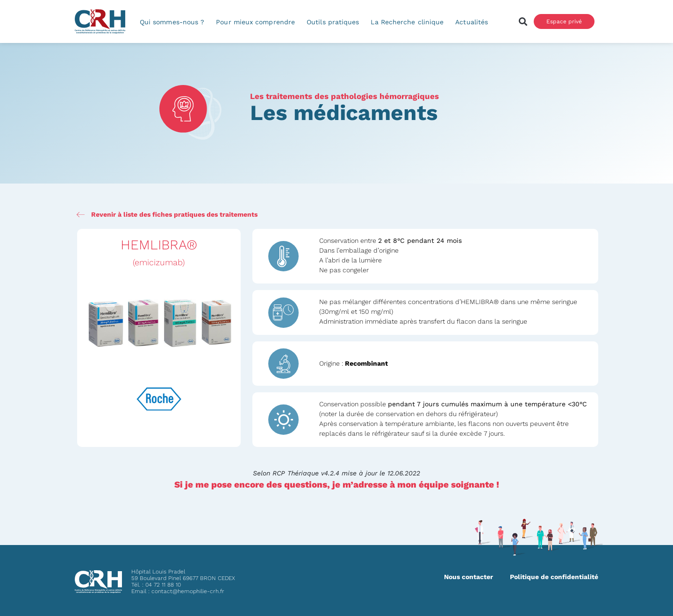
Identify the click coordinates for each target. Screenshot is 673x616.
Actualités (472, 22)
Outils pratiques (333, 22)
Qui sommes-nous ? (172, 22)
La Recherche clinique (407, 22)
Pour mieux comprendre (255, 22)
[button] (523, 22)
